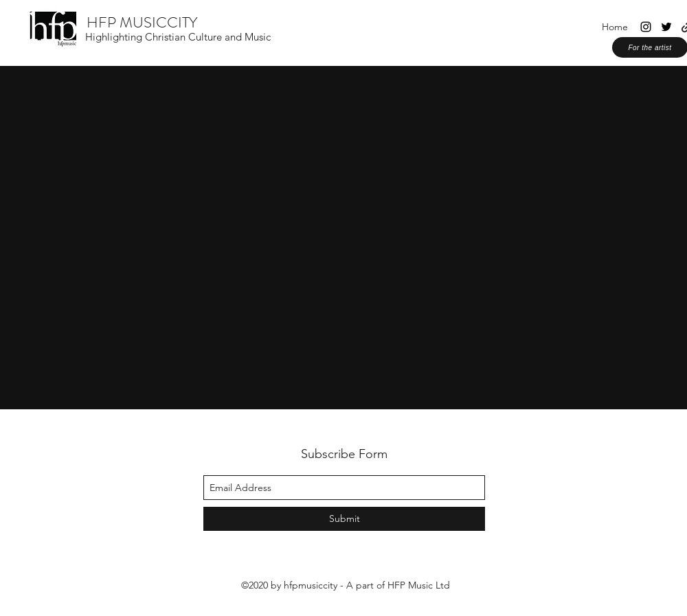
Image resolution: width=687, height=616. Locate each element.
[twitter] (666, 27)
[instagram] (646, 27)
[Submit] (344, 519)
